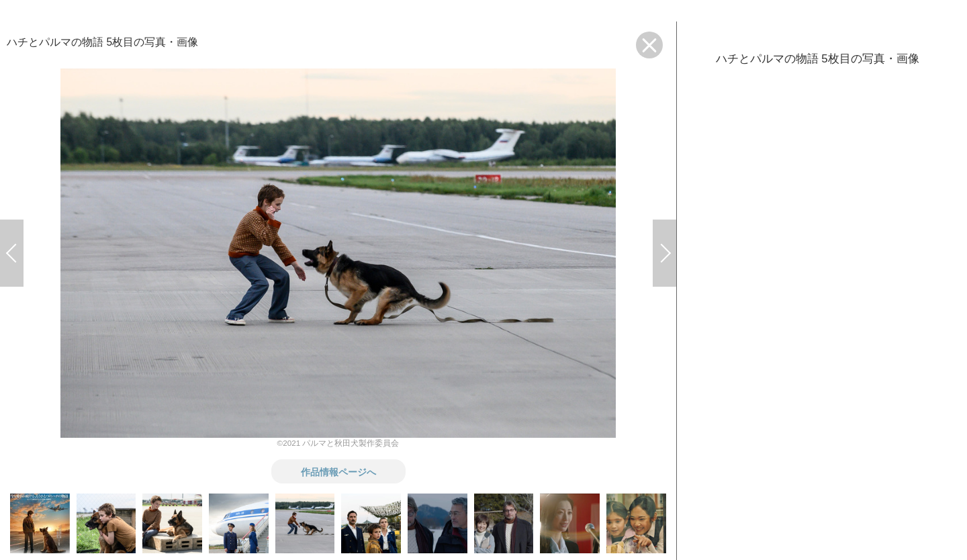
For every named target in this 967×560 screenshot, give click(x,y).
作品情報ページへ (338, 471)
